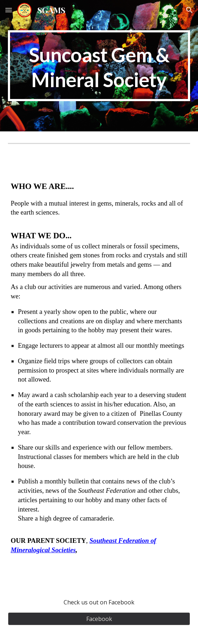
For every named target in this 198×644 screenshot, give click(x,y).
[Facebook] (99, 619)
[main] (99, 66)
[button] (9, 10)
